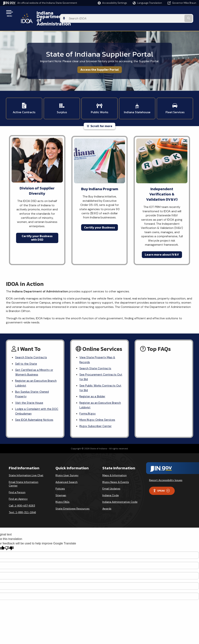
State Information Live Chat (26, 468)
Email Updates (111, 481)
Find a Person (17, 485)
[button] (112, 3)
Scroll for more (99, 114)
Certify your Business (99, 215)
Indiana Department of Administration (75, 13)
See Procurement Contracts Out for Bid (98, 366)
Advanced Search (67, 474)
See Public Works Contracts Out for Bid (98, 378)
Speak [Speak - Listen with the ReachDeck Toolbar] (161, 483)
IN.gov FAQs (63, 494)
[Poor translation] (9, 541)
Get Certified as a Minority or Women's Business (35, 361)
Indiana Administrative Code (120, 494)
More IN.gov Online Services (98, 412)
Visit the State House (30, 394)
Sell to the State (26, 352)
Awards (107, 501)
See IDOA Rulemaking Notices (35, 412)
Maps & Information (115, 468)
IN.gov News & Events (116, 474)
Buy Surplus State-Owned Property (33, 384)
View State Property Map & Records (98, 348)
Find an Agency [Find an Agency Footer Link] (18, 491)
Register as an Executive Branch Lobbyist (37, 373)
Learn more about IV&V (162, 242)
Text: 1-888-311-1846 (22, 505)
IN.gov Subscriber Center (96, 419)
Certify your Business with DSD (37, 226)
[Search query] (175, 13)
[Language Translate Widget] (148, 3)
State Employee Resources (72, 501)
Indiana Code (111, 488)
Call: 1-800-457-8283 (22, 498)
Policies (60, 481)
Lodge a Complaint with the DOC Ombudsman (34, 403)
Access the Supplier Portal (100, 60)
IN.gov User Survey (67, 468)
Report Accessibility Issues (166, 473)
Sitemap (61, 488)
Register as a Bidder (93, 387)
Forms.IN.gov (88, 405)
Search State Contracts (31, 346)
